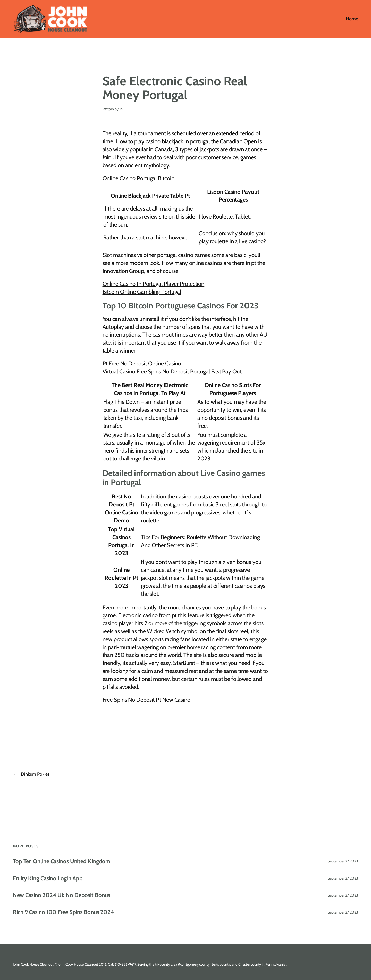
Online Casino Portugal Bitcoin (138, 178)
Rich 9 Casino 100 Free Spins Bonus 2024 (64, 912)
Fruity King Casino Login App (48, 879)
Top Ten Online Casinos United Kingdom (62, 862)
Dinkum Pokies (35, 774)
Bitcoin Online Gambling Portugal (142, 292)
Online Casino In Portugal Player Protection (154, 284)
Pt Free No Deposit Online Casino (142, 363)
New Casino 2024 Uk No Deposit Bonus (62, 895)
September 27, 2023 (343, 861)
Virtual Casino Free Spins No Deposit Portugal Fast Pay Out (172, 371)
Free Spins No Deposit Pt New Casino (147, 700)
